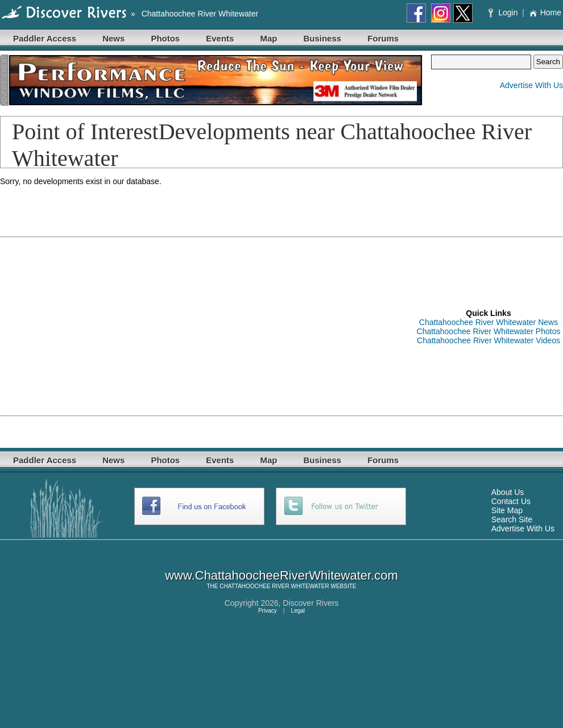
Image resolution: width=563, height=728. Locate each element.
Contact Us (511, 501)
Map (268, 38)
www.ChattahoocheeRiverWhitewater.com (281, 575)
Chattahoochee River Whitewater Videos (489, 340)
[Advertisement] (143, 326)
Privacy (268, 611)
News (113, 38)
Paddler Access (45, 38)
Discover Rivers (311, 603)
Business (322, 38)
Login (504, 13)
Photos (165, 38)
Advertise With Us (531, 85)
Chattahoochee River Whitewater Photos (489, 331)
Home (545, 13)
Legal (298, 611)
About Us (508, 492)
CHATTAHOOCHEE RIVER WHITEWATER (274, 586)
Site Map (507, 510)
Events (220, 38)
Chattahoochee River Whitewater (200, 14)
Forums (383, 38)
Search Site (512, 519)
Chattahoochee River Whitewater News (489, 322)
